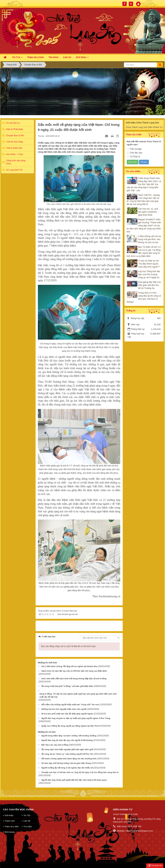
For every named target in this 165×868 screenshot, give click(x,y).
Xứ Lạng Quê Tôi (14, 170)
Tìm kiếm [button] (54, 57)
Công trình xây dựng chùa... (16, 162)
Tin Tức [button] (17, 58)
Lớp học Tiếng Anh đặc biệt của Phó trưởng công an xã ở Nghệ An (149, 274)
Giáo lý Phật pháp (15, 129)
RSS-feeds (10, 828)
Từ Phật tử (133, 157)
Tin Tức (27, 811)
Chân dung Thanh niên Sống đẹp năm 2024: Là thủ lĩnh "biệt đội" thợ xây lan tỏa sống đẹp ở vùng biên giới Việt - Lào (144, 184)
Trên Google (134, 149)
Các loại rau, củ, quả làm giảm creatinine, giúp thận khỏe (148, 212)
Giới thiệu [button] (82, 58)
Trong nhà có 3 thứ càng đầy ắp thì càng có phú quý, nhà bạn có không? (144, 297)
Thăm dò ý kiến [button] (36, 57)
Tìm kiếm (28, 823)
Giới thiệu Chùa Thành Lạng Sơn (142, 123)
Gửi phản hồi (155, 866)
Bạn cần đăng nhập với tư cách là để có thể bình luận (68, 642)
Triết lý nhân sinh (14, 148)
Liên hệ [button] (67, 57)
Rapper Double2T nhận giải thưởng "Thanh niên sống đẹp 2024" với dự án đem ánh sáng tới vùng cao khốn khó (144, 226)
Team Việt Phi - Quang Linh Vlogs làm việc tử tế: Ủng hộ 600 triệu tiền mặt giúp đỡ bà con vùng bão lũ (143, 200)
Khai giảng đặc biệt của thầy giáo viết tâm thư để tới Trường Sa (149, 285)
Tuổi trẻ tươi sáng (14, 142)
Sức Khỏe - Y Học (15, 154)
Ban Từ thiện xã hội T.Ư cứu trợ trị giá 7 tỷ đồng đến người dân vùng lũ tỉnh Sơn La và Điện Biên (144, 252)
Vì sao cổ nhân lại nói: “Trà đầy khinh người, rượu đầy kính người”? (149, 264)
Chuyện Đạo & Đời (15, 135)
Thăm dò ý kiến (12, 823)
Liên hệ (27, 817)
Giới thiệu (9, 811)
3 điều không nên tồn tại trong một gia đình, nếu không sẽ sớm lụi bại (150, 239)
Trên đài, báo (135, 153)
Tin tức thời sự (13, 123)
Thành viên (10, 817)
